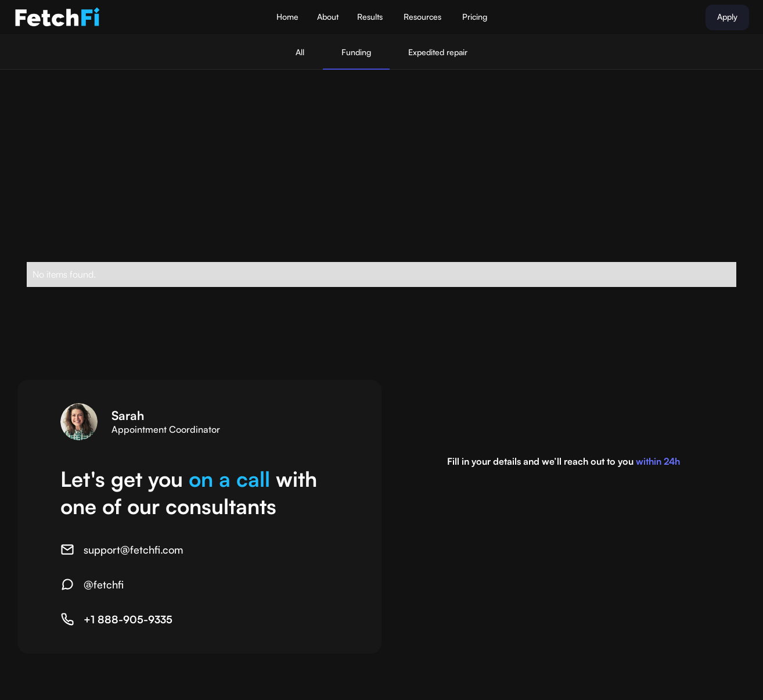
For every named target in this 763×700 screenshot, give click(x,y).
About (328, 17)
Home (287, 17)
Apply (727, 17)
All (300, 52)
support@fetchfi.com (134, 550)
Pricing (475, 17)
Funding (356, 52)
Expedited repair (438, 52)
